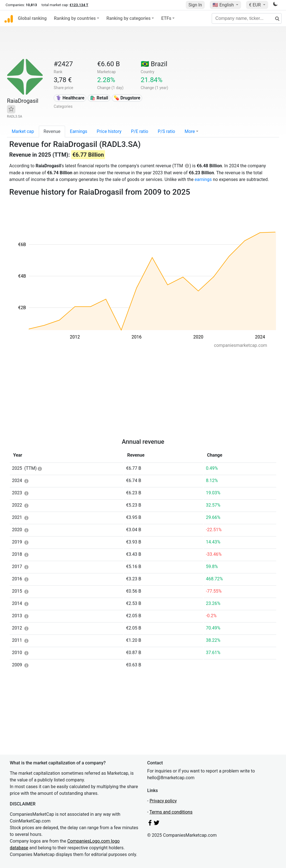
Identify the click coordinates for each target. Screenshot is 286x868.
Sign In (195, 5)
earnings (203, 179)
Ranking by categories (128, 18)
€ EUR (255, 5)
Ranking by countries (75, 18)
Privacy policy (163, 801)
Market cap (23, 131)
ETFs (166, 18)
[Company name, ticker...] (247, 18)
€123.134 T (79, 5)
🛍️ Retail (99, 98)
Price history (109, 131)
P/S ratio (166, 131)
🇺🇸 (224, 5)
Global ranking (32, 18)
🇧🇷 (154, 64)
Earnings (78, 131)
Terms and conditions (171, 812)
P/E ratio (140, 131)
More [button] (190, 131)
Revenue (52, 131)
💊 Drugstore (127, 98)
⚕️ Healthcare (70, 98)
